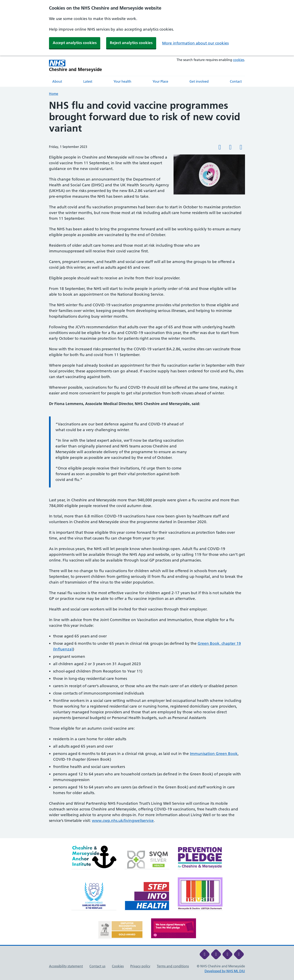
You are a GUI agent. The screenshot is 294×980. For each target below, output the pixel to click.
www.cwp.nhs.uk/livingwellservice (123, 821)
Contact (236, 81)
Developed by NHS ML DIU (225, 971)
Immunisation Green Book (214, 754)
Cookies (118, 966)
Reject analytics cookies (131, 43)
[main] (147, 469)
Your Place (160, 81)
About (57, 81)
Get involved (199, 81)
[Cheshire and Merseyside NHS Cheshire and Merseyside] (76, 66)
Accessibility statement (66, 966)
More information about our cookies (195, 43)
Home (54, 94)
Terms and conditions (173, 966)
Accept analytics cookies (75, 43)
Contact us (97, 966)
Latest (88, 81)
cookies (239, 60)
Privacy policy (140, 966)
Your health (122, 81)
